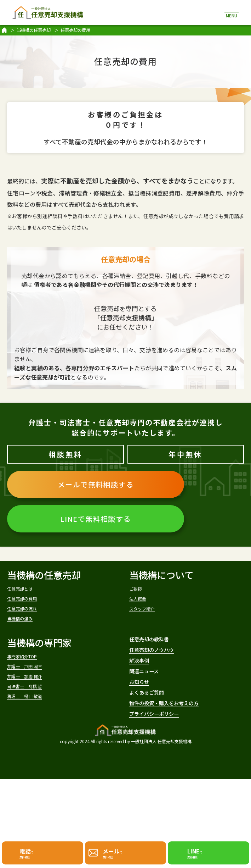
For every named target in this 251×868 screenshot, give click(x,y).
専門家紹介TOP (35, 680)
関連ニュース (157, 716)
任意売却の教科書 (166, 664)
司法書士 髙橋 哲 (41, 726)
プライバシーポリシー (175, 799)
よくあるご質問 (161, 751)
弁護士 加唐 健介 (41, 711)
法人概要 (146, 606)
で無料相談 (29, 851)
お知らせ (147, 733)
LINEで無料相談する (95, 519)
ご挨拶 (141, 591)
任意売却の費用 (36, 606)
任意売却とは (32, 591)
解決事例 (148, 699)
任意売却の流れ (36, 622)
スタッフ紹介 (154, 622)
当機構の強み (32, 637)
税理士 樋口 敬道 (41, 741)
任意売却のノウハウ (171, 681)
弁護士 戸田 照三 (41, 695)
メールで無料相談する (96, 484)
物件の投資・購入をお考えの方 (184, 775)
